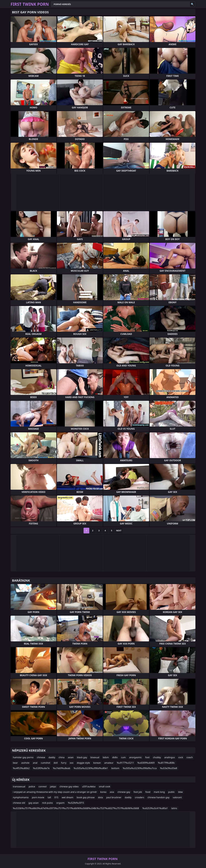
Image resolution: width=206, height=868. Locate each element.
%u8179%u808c (166, 763)
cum (123, 757)
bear (15, 763)
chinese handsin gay (158, 797)
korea (103, 792)
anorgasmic (135, 757)
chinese (41, 757)
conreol (42, 787)
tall (49, 797)
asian (71, 757)
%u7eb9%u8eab (62, 768)
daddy (52, 757)
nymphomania (21, 797)
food (148, 792)
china (62, 757)
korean (97, 763)
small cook (105, 787)
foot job (138, 792)
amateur (109, 763)
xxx (72, 763)
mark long (159, 792)
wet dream (68, 797)
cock (181, 757)
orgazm (60, 803)
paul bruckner (114, 797)
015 (56, 797)
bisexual (95, 757)
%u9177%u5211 (125, 763)
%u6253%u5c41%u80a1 (155, 808)
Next (119, 531)
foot (147, 757)
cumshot (45, 763)
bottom (115, 768)
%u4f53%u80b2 (21, 768)
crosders (139, 797)
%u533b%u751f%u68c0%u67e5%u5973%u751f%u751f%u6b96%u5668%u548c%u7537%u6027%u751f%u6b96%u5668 (76, 808)
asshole (25, 763)
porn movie (38, 797)
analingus (170, 757)
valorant (177, 797)
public (172, 792)
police (32, 787)
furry (64, 763)
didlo (115, 757)
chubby (157, 757)
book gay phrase (86, 797)
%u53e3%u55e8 (169, 768)
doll (56, 763)
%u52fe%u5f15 (76, 803)
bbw (180, 792)
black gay (82, 757)
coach (190, 757)
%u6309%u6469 (146, 763)
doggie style (83, 763)
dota (100, 797)
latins (174, 808)
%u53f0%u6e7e (41, 768)
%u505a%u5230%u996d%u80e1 (91, 768)
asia (112, 792)
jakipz (53, 787)
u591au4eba (89, 787)
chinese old (19, 803)
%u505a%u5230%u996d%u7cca (140, 768)
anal (35, 763)
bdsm (106, 757)
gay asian (34, 803)
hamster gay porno (23, 757)
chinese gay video (69, 787)
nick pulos (47, 803)
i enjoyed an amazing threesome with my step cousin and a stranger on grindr (55, 792)
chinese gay (124, 792)
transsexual (19, 787)
